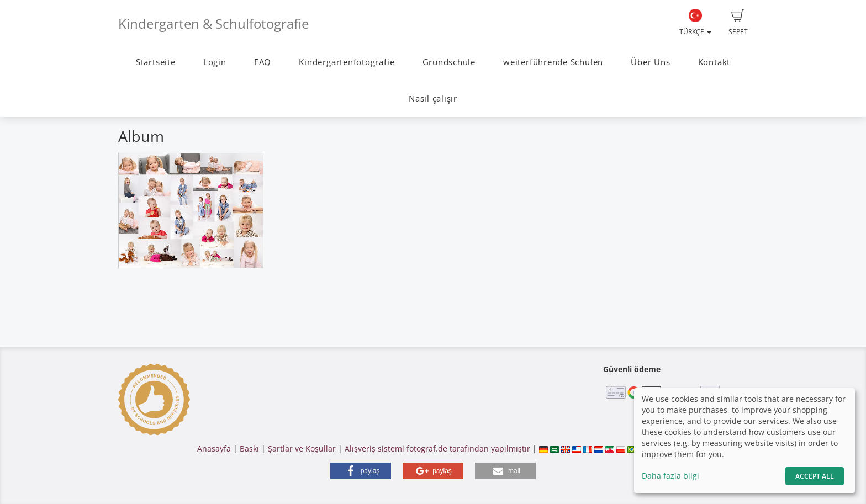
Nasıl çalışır (433, 99)
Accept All (815, 476)
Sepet (738, 23)
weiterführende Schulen (553, 62)
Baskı (249, 449)
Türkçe (695, 23)
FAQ (263, 62)
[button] (361, 471)
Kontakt (714, 62)
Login (215, 62)
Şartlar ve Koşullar (302, 449)
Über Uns (650, 62)
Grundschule (449, 62)
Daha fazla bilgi (670, 476)
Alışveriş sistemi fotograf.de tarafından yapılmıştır (437, 449)
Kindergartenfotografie (347, 62)
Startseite (156, 62)
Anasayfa (214, 449)
